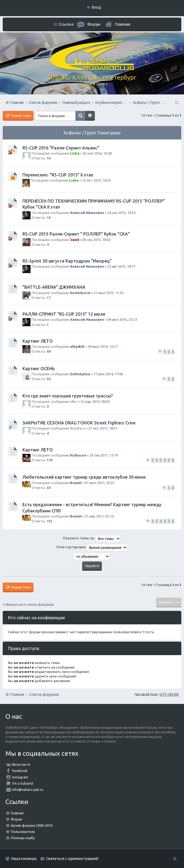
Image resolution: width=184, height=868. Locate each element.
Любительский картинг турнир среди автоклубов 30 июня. (84, 477)
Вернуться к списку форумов (30, 604)
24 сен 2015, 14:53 (121, 213)
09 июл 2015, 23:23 (122, 319)
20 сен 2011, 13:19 (104, 455)
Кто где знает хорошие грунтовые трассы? (68, 396)
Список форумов (44, 695)
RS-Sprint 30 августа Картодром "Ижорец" (67, 261)
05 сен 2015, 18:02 (97, 240)
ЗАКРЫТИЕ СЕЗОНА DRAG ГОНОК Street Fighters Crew (79, 423)
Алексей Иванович (87, 213)
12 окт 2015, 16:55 (96, 180)
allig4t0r (77, 346)
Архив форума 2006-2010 (32, 825)
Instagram (20, 777)
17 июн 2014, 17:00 (108, 374)
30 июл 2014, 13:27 (103, 346)
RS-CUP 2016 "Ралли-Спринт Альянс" (61, 148)
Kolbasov (78, 455)
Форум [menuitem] (94, 24)
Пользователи (23, 832)
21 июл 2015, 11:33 (109, 293)
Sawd (75, 240)
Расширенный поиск (90, 116)
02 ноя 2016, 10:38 (97, 153)
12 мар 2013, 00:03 (95, 401)
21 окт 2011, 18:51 (103, 428)
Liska (75, 153)
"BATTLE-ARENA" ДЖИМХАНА (54, 287)
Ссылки (66, 24)
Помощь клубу (23, 838)
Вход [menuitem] (96, 7)
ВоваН (76, 483)
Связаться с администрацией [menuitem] (72, 859)
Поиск (80, 116)
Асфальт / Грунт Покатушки (92, 133)
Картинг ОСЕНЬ (39, 369)
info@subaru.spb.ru (28, 789)
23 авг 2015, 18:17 (121, 266)
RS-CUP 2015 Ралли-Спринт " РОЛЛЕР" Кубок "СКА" (76, 234)
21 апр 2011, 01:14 (99, 516)
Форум (16, 819)
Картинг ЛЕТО (38, 341)
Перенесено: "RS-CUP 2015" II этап (58, 175)
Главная (123, 24)
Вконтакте (21, 764)
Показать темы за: (92, 539)
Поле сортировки (92, 547)
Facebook (20, 771)
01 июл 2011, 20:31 (100, 483)
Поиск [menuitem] (176, 103)
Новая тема (21, 115)
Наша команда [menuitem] (24, 859)
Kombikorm (80, 293)
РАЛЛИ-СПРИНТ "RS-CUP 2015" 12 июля (64, 314)
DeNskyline (80, 374)
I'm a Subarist (23, 783)
